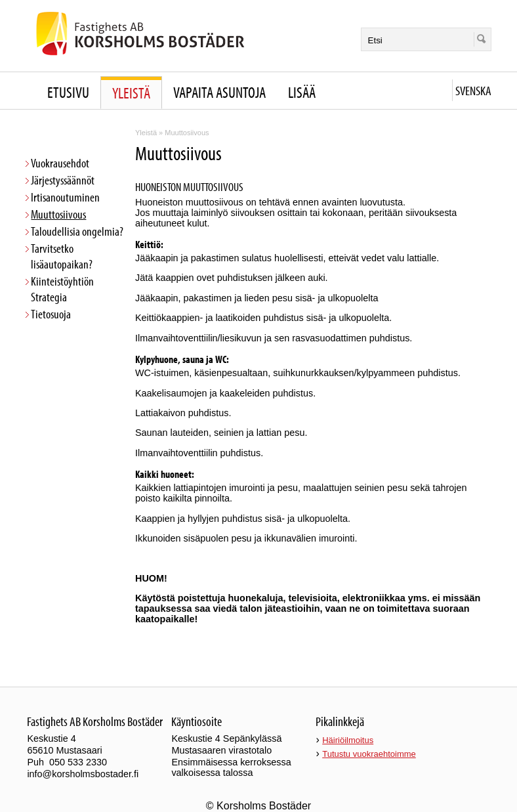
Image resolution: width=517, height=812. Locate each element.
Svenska (473, 90)
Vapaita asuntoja (219, 92)
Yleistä (131, 93)
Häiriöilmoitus (348, 740)
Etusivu (68, 92)
